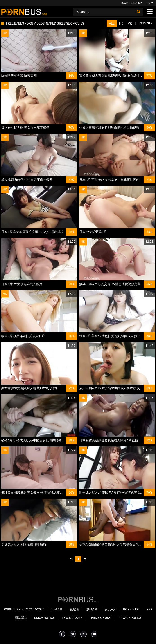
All (112, 23)
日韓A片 (57, 609)
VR (130, 23)
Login (125, 3)
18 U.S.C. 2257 (72, 618)
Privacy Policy (130, 618)
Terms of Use (100, 618)
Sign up (137, 3)
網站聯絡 (21, 618)
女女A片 (110, 609)
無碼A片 (92, 609)
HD (121, 23)
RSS (149, 609)
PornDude (131, 609)
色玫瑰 (75, 609)
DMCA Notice (44, 618)
